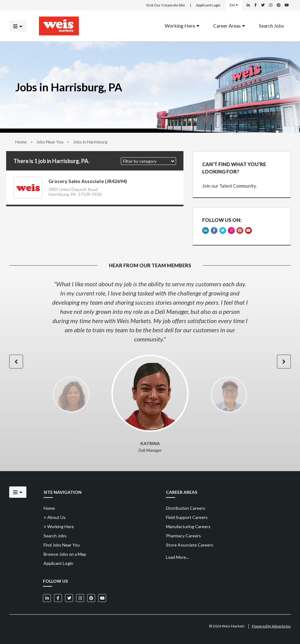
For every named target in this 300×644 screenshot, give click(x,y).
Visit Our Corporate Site (165, 5)
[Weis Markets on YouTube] (287, 5)
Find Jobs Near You (62, 545)
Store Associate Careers (190, 545)
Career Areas (229, 25)
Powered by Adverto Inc (271, 626)
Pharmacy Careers (183, 536)
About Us (55, 517)
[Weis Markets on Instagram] (271, 5)
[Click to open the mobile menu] (18, 26)
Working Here (182, 25)
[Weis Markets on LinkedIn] (248, 5)
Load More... (177, 557)
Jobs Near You (50, 142)
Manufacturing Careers (188, 526)
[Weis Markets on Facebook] (256, 5)
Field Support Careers (187, 517)
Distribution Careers (186, 508)
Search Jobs (271, 25)
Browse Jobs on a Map (65, 554)
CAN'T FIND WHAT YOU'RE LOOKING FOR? (234, 168)
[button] (148, 161)
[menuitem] (182, 26)
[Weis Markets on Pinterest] (279, 5)
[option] (150, 311)
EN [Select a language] (234, 5)
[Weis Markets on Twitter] (263, 5)
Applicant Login (208, 5)
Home (21, 142)
